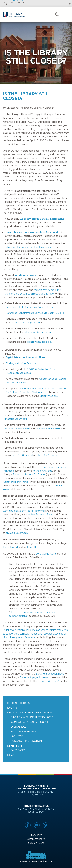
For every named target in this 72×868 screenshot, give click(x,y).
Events (12, 708)
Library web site (49, 396)
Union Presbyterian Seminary (14, 17)
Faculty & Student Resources (32, 717)
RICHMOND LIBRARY (19, 1)
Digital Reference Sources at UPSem (26, 357)
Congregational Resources (31, 722)
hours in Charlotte (42, 471)
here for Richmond (22, 455)
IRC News (17, 736)
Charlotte (32, 547)
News (11, 755)
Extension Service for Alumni (29, 474)
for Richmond (10, 547)
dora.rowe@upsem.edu (28, 323)
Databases (18, 750)
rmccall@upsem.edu (16, 419)
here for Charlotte (48, 455)
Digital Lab (19, 727)
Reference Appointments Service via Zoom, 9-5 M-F (35, 313)
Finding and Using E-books (21, 363)
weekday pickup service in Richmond (24, 511)
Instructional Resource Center (30, 713)
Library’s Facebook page (50, 674)
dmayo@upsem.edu (17, 533)
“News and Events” (48, 681)
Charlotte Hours (36, 839)
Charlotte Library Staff (48, 429)
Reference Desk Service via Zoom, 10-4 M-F (31, 307)
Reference (15, 746)
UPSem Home (36, 835)
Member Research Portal (39, 514)
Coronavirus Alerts (46, 554)
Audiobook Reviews (25, 731)
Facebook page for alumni (35, 677)
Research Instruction (26, 741)
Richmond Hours (36, 843)
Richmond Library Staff (17, 429)
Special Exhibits (18, 703)
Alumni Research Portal (16, 482)
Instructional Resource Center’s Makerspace (29, 247)
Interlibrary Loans (25, 275)
